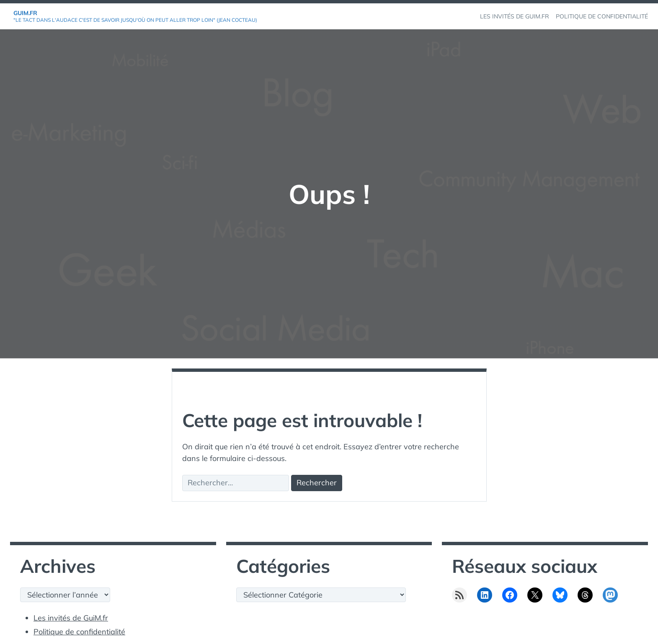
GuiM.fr (25, 13)
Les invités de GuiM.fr (71, 618)
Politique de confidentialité (79, 632)
